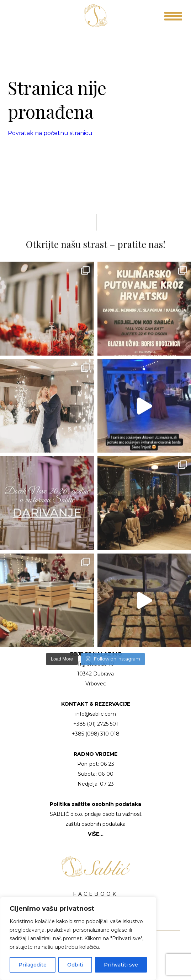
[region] (78, 938)
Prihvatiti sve (121, 965)
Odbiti (75, 965)
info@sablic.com (96, 714)
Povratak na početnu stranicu (50, 133)
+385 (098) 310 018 (96, 734)
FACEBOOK (95, 894)
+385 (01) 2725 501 (96, 724)
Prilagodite (33, 965)
